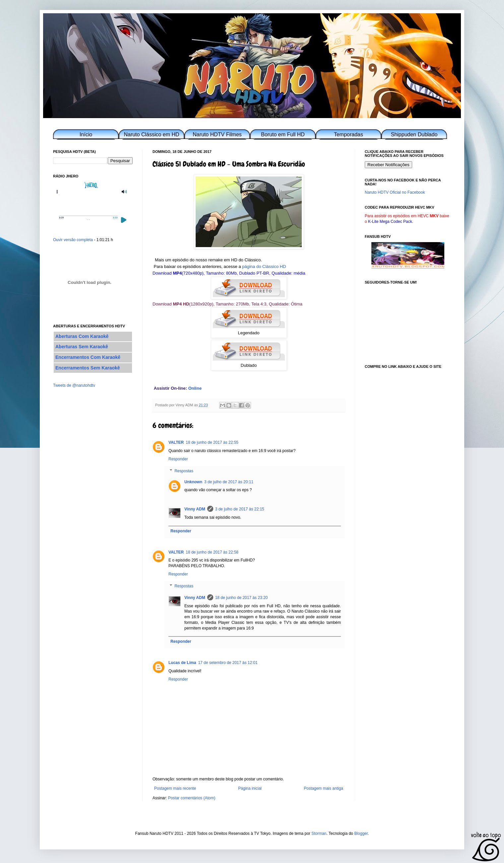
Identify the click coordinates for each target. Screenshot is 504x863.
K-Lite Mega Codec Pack (390, 222)
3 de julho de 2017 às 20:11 (229, 482)
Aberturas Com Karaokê (82, 336)
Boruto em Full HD (283, 134)
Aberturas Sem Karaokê (82, 347)
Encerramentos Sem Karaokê (88, 368)
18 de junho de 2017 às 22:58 (212, 552)
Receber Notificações (388, 165)
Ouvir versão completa (73, 240)
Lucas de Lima (182, 663)
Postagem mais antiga (323, 788)
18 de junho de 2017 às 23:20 (242, 598)
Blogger (361, 833)
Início (86, 134)
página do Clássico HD (264, 266)
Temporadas (348, 134)
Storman (319, 833)
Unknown (193, 482)
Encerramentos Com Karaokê (88, 357)
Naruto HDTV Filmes (217, 134)
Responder (178, 459)
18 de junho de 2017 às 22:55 (212, 442)
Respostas (184, 471)
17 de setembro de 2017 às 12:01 (228, 663)
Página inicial (250, 788)
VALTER (176, 442)
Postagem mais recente (175, 788)
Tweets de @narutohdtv (74, 385)
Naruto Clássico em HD (151, 134)
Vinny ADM (195, 509)
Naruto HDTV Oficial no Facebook (395, 192)
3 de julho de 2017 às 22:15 (240, 509)
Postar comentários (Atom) (192, 798)
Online (195, 388)
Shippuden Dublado (414, 134)
